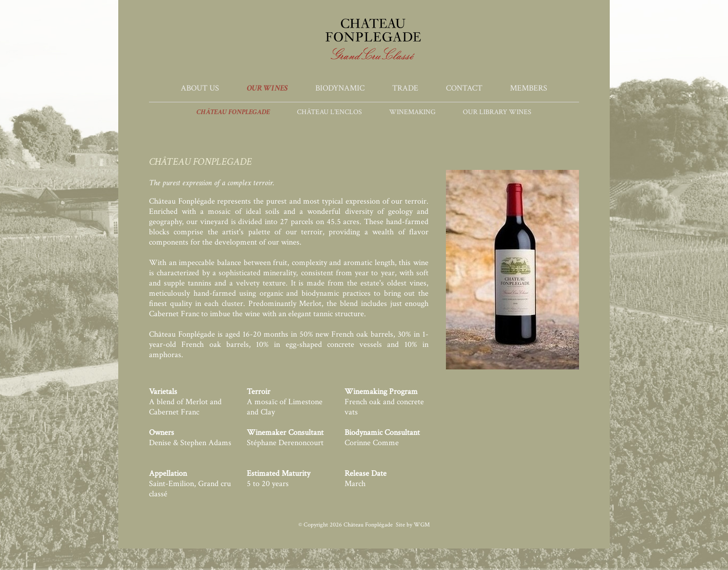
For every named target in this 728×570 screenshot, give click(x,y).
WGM (422, 525)
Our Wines (267, 88)
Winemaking (412, 112)
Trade (405, 88)
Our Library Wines (497, 112)
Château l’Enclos (329, 112)
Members (529, 88)
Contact (464, 88)
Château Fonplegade (233, 112)
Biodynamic (340, 88)
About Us (200, 88)
